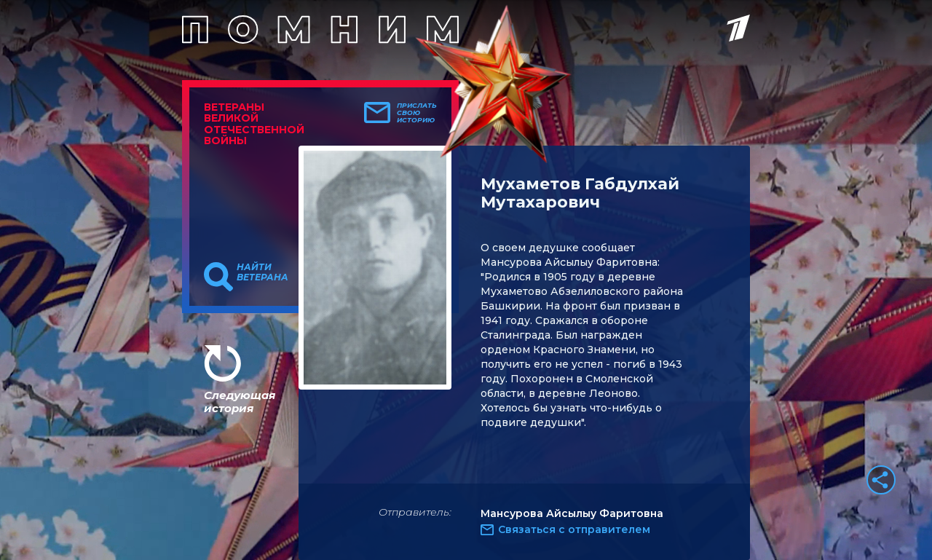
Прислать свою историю (417, 113)
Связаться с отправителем (574, 529)
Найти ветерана (262, 272)
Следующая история (240, 402)
